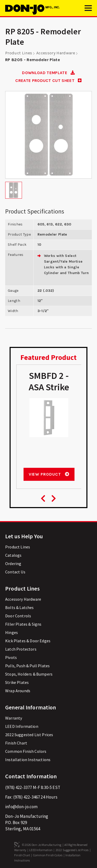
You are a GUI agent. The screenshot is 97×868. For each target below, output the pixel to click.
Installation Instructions (28, 760)
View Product (49, 474)
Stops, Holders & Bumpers (29, 674)
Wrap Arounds (18, 691)
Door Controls (18, 616)
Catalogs (13, 555)
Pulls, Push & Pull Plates (27, 666)
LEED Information (22, 726)
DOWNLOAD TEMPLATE (48, 73)
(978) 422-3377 (18, 787)
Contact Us (15, 572)
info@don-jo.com (21, 807)
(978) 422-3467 (27, 797)
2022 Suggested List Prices (29, 735)
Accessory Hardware (56, 53)
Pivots (11, 657)
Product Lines (19, 53)
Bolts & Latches (20, 607)
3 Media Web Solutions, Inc (17, 845)
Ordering (13, 563)
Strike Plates (17, 682)
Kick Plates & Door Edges (28, 641)
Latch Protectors (21, 649)
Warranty (14, 718)
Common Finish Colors (26, 751)
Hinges (12, 632)
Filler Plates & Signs (23, 624)
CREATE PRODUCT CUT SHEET (48, 80)
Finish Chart (16, 743)
